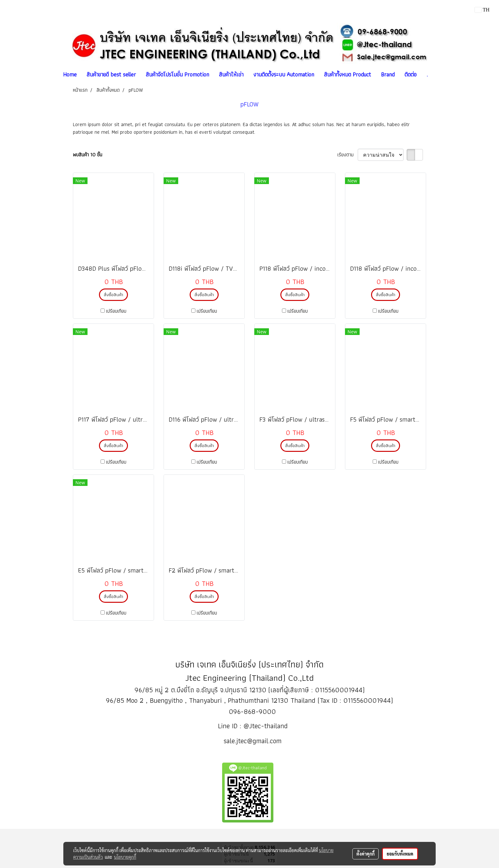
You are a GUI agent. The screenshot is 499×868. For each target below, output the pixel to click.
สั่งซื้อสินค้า (113, 295)
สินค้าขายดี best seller (111, 74)
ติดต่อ (411, 74)
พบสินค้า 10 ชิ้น (88, 155)
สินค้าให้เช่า (231, 74)
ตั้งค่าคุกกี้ (365, 854)
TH (482, 10)
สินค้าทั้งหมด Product (348, 74)
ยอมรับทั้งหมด (400, 854)
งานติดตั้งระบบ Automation (284, 74)
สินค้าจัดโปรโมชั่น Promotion (177, 74)
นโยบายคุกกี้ (125, 857)
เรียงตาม (348, 155)
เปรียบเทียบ (116, 311)
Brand (388, 74)
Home (70, 74)
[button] (438, 75)
